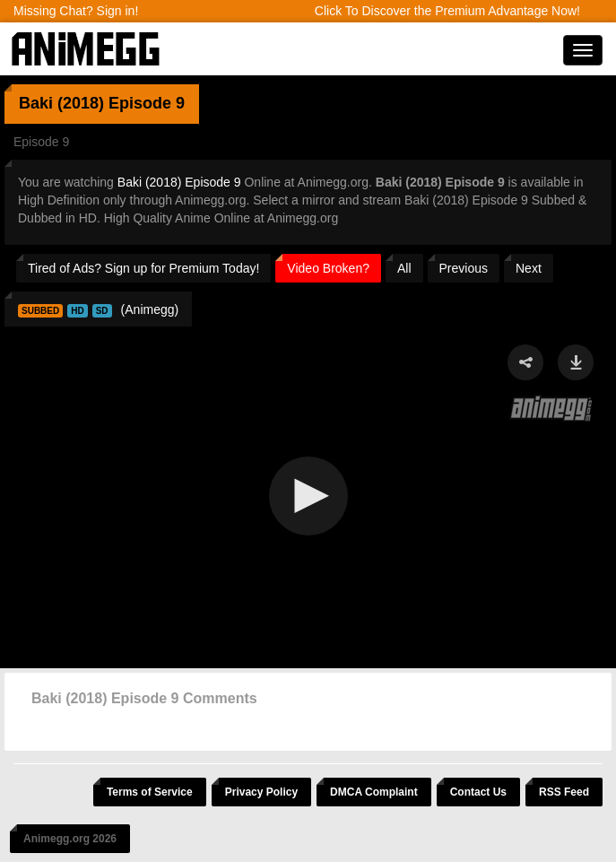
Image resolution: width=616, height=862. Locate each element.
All (404, 268)
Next (529, 268)
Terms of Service (150, 792)
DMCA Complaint (374, 792)
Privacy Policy (261, 792)
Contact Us (478, 792)
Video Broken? (328, 268)
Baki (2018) (61, 103)
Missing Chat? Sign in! (76, 11)
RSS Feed (564, 792)
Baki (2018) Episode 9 (179, 182)
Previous (464, 268)
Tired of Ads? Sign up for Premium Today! (143, 268)
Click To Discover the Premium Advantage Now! (447, 11)
